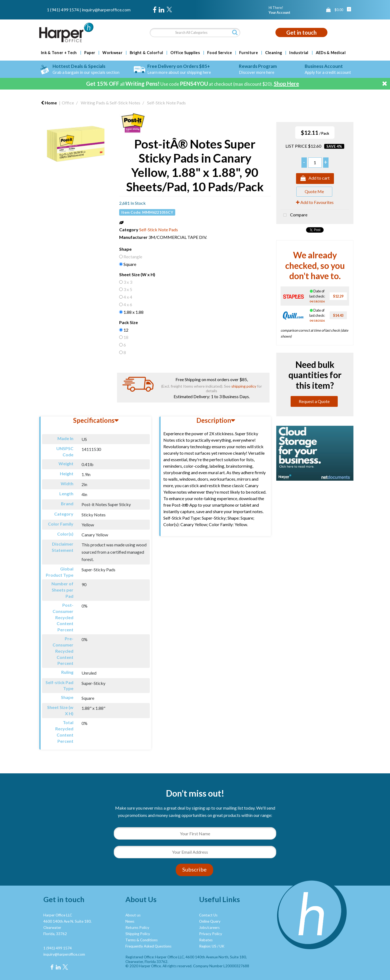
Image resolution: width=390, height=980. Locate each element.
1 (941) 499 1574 (63, 10)
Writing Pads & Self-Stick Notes (110, 103)
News (130, 921)
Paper (90, 53)
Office (68, 103)
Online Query (210, 921)
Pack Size (129, 322)
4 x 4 (128, 297)
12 (126, 330)
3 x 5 (128, 289)
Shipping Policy (138, 934)
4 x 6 (128, 304)
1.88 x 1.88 (134, 312)
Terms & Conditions (142, 940)
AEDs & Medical (331, 53)
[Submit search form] (235, 32)
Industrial (299, 53)
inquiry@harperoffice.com (106, 10)
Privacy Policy (211, 934)
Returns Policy (137, 928)
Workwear (112, 53)
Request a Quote (314, 401)
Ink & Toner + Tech (59, 53)
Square (130, 264)
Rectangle (133, 257)
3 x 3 (128, 282)
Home (49, 103)
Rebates (206, 940)
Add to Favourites (315, 202)
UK (222, 946)
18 (126, 337)
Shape (125, 249)
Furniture (248, 53)
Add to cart (315, 179)
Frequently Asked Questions (148, 946)
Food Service (220, 53)
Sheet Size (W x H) (137, 274)
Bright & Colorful (146, 53)
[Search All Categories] (195, 33)
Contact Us (208, 915)
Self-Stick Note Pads (166, 103)
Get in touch (301, 32)
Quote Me (314, 191)
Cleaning (274, 53)
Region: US (208, 946)
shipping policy (244, 386)
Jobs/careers (209, 928)
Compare (294, 215)
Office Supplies (185, 53)
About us (133, 915)
